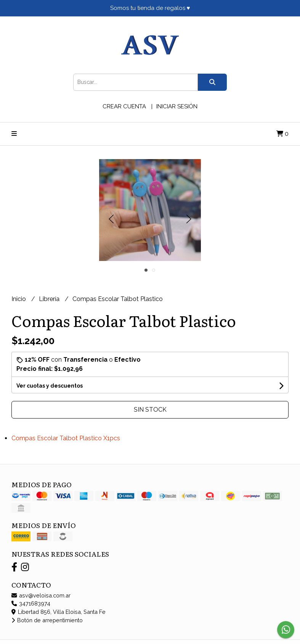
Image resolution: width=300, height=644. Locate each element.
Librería (50, 299)
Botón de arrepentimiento (47, 620)
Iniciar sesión (177, 106)
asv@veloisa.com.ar (41, 595)
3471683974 (31, 603)
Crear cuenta (124, 106)
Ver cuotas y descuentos (50, 386)
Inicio (19, 299)
